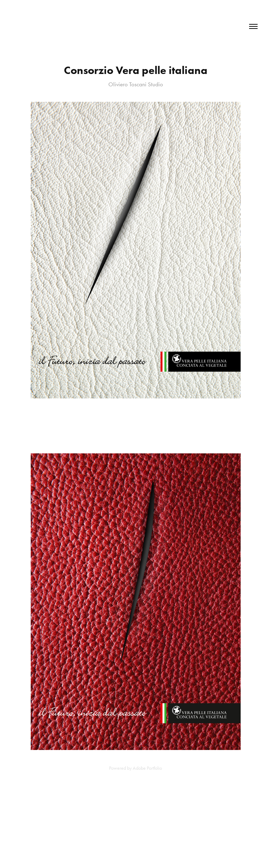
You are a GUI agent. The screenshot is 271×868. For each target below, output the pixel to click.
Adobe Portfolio (147, 768)
